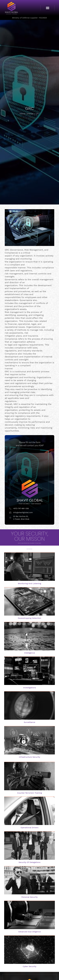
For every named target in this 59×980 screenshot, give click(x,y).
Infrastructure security (29, 757)
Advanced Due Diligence (29, 932)
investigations (29, 688)
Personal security (29, 897)
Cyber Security (29, 966)
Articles (30, 114)
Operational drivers (29, 828)
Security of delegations (29, 862)
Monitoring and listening (29, 583)
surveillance (29, 722)
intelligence (29, 653)
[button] (48, 8)
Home (22, 114)
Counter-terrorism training (29, 793)
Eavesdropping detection (30, 618)
